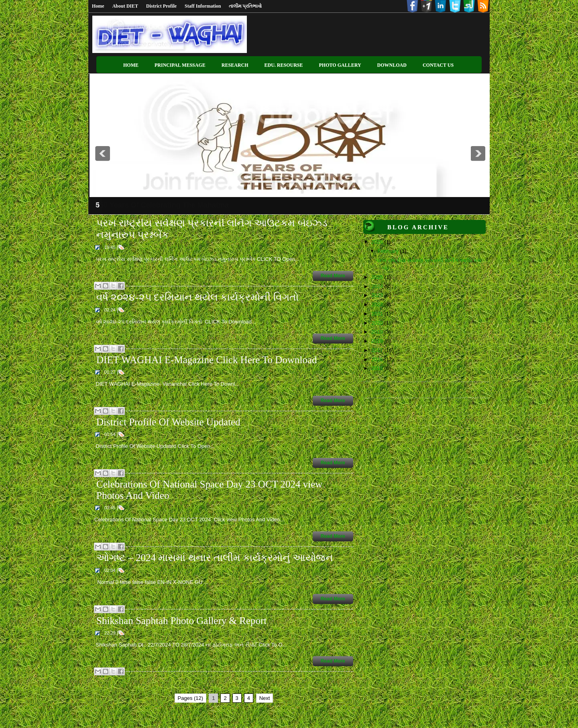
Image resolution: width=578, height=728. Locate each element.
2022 (378, 304)
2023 (378, 295)
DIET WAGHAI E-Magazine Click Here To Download (207, 360)
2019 (378, 332)
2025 (378, 277)
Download (392, 65)
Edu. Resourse (283, 65)
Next (265, 698)
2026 (378, 242)
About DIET (125, 6)
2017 (378, 350)
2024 (378, 286)
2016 (378, 359)
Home (98, 6)
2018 (378, 341)
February (389, 251)
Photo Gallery (340, 65)
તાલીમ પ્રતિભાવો (245, 6)
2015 (378, 368)
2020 (378, 323)
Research (235, 65)
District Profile (161, 6)
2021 (378, 314)
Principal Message (180, 65)
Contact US (438, 65)
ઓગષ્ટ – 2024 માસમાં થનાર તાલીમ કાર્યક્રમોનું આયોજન (215, 558)
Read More (333, 276)
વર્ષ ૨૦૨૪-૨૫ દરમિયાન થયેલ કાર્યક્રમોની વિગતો (197, 297)
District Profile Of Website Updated (168, 422)
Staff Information (203, 6)
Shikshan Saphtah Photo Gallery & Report (181, 621)
